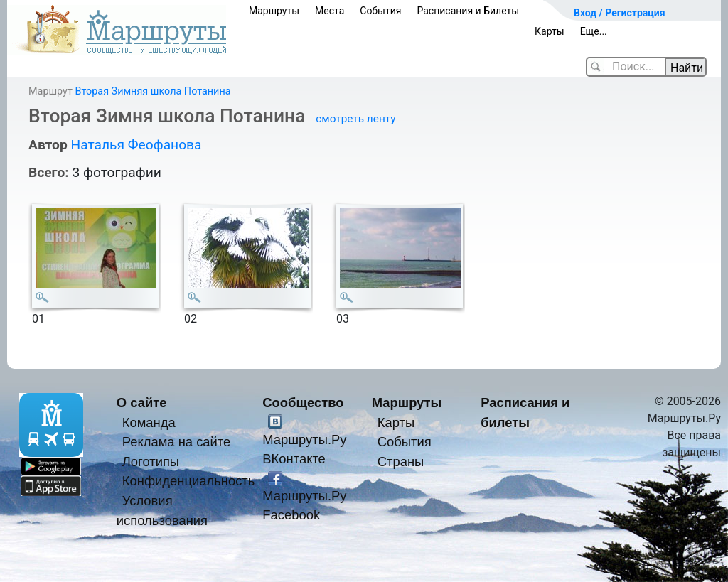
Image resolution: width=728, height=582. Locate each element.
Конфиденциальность (189, 481)
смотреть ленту (355, 119)
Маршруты (274, 11)
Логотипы (151, 462)
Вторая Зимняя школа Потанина (152, 91)
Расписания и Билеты (468, 11)
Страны (401, 462)
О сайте (142, 403)
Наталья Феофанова (136, 145)
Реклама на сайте (177, 442)
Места (330, 11)
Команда (149, 422)
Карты (550, 31)
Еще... (594, 31)
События (380, 11)
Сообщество (303, 403)
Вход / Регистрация (620, 13)
